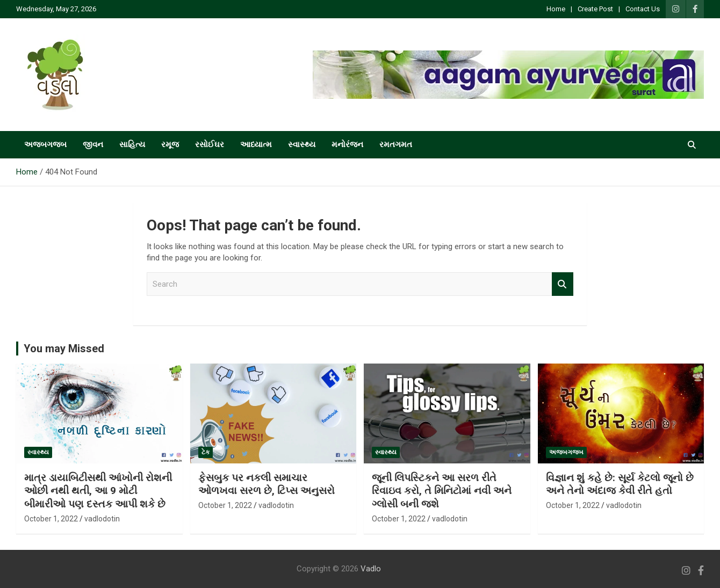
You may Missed (64, 349)
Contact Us (643, 9)
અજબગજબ (45, 144)
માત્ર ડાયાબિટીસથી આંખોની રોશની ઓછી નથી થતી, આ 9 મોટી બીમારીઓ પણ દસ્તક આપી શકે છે (98, 491)
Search (563, 284)
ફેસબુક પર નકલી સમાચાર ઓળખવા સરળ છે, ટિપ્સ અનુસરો (267, 484)
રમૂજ (170, 144)
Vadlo (371, 569)
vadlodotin (102, 519)
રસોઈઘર (210, 144)
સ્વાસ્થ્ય (302, 144)
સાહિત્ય (132, 144)
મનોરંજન (347, 144)
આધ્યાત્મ (256, 144)
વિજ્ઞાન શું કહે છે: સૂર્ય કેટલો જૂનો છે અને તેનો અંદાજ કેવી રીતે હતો (620, 484)
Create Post (595, 9)
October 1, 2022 (51, 519)
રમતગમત (396, 144)
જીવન (93, 144)
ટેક (206, 452)
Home (556, 9)
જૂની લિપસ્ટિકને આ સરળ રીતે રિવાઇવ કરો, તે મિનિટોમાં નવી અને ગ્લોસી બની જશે (442, 491)
